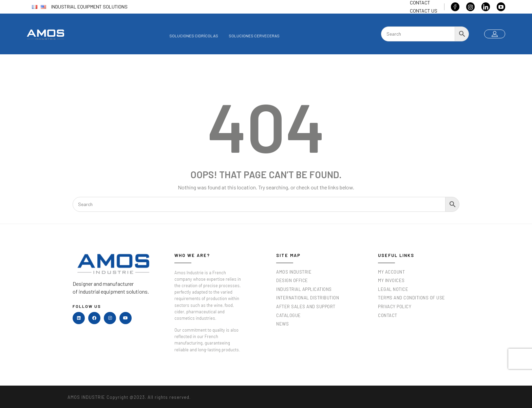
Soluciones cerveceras (254, 36)
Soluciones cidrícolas (194, 36)
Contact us (424, 11)
